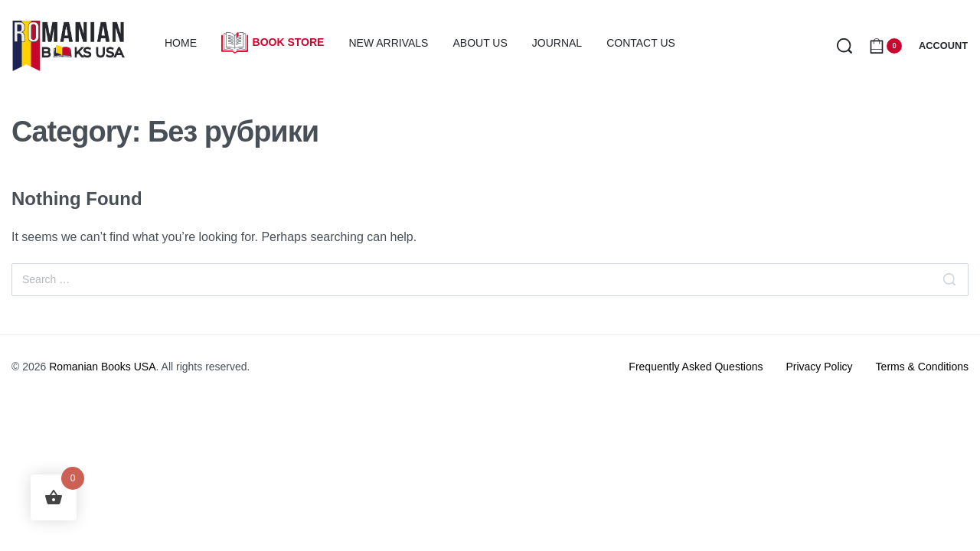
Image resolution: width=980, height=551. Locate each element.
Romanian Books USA (102, 367)
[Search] (949, 280)
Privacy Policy (819, 367)
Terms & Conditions (922, 367)
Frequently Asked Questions (696, 367)
